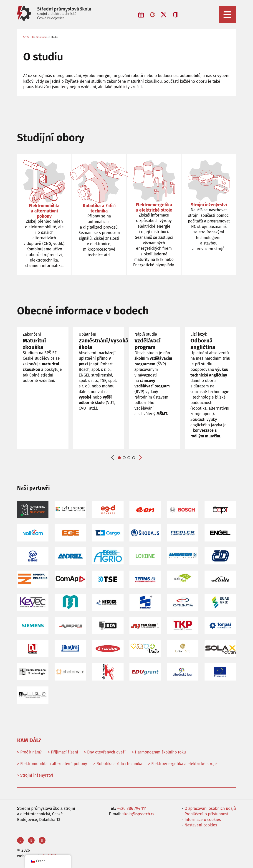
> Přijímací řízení (63, 752)
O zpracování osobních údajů (210, 809)
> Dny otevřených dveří (105, 752)
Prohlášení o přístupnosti (207, 814)
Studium (41, 37)
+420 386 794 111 (132, 809)
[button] (119, 458)
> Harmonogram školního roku (159, 752)
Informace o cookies (203, 820)
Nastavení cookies (201, 825)
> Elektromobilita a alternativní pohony (52, 764)
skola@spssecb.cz (138, 814)
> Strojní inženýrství (35, 775)
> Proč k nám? (29, 752)
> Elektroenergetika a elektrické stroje (182, 764)
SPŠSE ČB (28, 37)
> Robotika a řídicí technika (118, 764)
